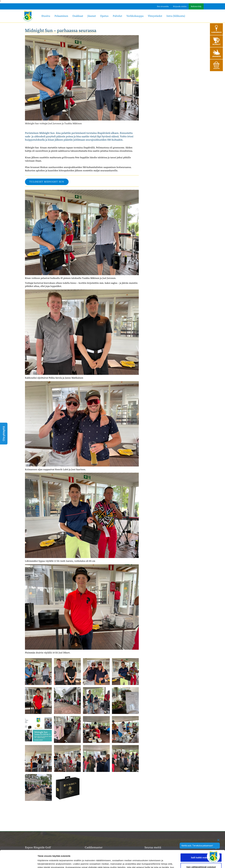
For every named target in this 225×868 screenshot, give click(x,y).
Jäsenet (92, 16)
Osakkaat (78, 16)
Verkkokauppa (135, 16)
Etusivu (46, 16)
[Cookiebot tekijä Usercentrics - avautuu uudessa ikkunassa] (19, 862)
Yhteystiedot (155, 16)
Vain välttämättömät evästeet (201, 851)
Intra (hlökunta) (176, 16)
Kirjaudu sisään (180, 6)
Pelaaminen (61, 16)
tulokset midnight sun (47, 182)
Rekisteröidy (196, 6)
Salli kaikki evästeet (201, 841)
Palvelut (117, 16)
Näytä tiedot (44, 862)
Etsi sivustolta (163, 6)
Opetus (104, 16)
